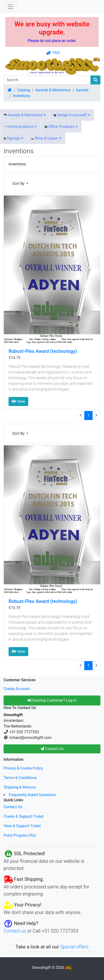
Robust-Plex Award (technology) (43, 351)
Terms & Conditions (20, 778)
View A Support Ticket (22, 826)
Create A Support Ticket (24, 816)
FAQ (53, 53)
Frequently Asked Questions (32, 795)
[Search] (47, 80)
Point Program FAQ (20, 835)
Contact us (15, 931)
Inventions (22, 96)
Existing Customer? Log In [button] (52, 700)
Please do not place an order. (52, 41)
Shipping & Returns (20, 787)
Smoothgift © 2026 (52, 968)
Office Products (61, 127)
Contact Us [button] (52, 749)
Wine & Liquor (46, 138)
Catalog (24, 90)
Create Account (17, 689)
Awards (82, 90)
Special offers (74, 947)
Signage (14, 138)
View (18, 401)
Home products (20, 127)
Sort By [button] (19, 184)
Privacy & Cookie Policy (23, 768)
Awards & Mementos (53, 90)
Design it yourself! (72, 115)
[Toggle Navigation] (10, 7)
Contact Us (13, 807)
